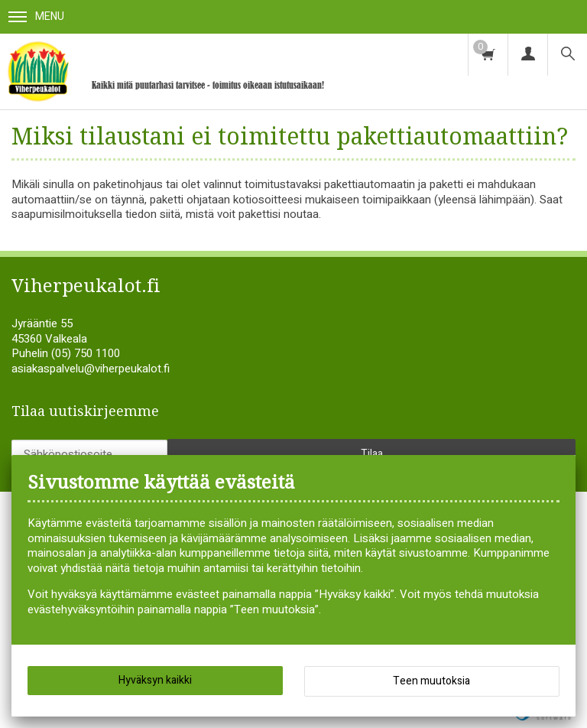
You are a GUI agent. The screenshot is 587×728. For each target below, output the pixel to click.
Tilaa (372, 454)
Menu (36, 16)
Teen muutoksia (431, 681)
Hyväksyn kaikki (155, 680)
